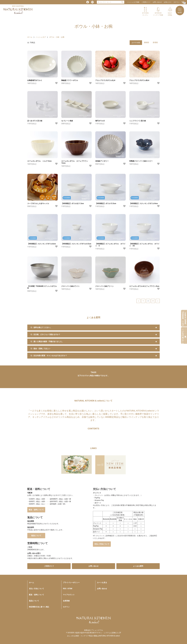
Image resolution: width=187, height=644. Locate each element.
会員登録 (66, 601)
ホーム (30, 37)
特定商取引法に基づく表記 (39, 607)
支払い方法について (102, 544)
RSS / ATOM (68, 589)
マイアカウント (69, 595)
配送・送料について (36, 510)
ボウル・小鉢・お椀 (57, 37)
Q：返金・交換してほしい (40, 349)
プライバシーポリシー (71, 582)
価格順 (146, 42)
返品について (36, 536)
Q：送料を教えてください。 (41, 327)
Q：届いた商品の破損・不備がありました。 (47, 341)
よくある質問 (138, 566)
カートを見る (102, 582)
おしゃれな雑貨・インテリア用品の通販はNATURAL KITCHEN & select (93, 636)
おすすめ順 (136, 43)
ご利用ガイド (146, 2)
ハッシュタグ (41, 37)
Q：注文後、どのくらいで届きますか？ (45, 334)
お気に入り (168, 2)
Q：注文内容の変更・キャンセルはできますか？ (49, 356)
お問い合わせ (157, 2)
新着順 (155, 42)
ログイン (177, 2)
